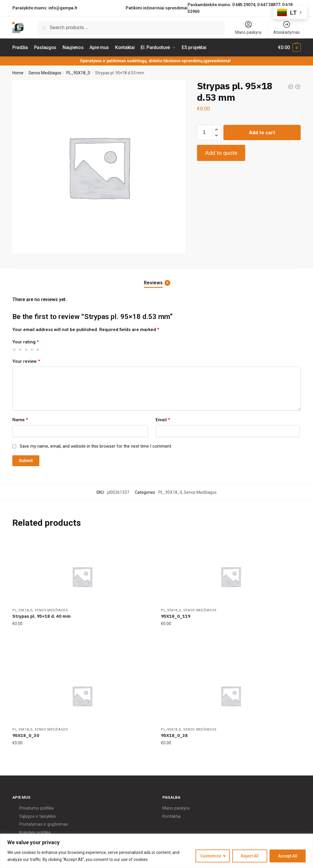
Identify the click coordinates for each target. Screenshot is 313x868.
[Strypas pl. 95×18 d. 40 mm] (82, 577)
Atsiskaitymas (287, 27)
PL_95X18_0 (78, 73)
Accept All (288, 856)
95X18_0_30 (26, 735)
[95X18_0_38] (231, 696)
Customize (211, 856)
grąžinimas (58, 824)
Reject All (250, 856)
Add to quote (221, 153)
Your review (26, 361)
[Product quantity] (204, 132)
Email (163, 420)
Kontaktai (171, 816)
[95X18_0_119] (231, 577)
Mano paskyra (248, 27)
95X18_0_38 (174, 735)
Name (20, 420)
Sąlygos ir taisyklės (38, 816)
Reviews (153, 283)
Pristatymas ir (33, 824)
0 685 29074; (244, 5)
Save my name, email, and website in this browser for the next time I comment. (96, 446)
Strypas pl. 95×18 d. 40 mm (42, 616)
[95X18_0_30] (82, 696)
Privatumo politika (37, 808)
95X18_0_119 (176, 616)
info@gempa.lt (63, 8)
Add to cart (262, 132)
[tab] (156, 278)
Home (18, 73)
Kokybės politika (35, 832)
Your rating (26, 342)
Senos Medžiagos (45, 73)
